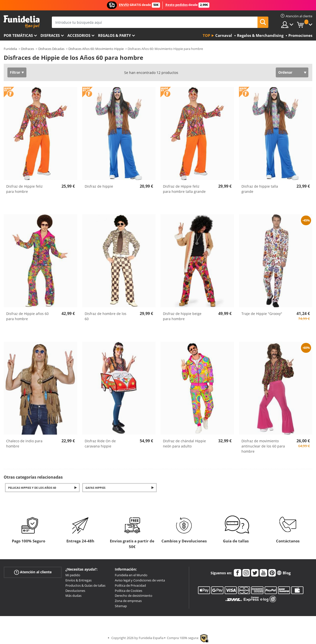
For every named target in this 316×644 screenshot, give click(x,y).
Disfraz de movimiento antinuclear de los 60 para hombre (263, 446)
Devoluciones (75, 591)
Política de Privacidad (130, 585)
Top (206, 35)
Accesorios (79, 35)
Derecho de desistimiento (134, 596)
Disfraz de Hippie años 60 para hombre (27, 316)
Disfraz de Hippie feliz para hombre (24, 189)
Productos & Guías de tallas (85, 585)
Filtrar (15, 72)
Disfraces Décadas (51, 49)
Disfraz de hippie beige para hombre (182, 316)
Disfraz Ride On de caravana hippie (100, 444)
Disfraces (50, 35)
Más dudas (73, 596)
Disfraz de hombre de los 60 (106, 316)
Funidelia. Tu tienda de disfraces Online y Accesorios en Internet (22, 22)
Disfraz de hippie (99, 186)
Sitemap (121, 606)
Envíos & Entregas (79, 580)
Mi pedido (73, 575)
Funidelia (10, 49)
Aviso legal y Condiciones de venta (140, 580)
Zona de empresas (128, 601)
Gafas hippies (95, 488)
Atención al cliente (33, 572)
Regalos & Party (114, 35)
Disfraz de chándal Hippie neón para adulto (184, 444)
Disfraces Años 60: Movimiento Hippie (96, 49)
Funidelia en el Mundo (131, 575)
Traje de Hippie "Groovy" (262, 314)
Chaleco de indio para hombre (24, 444)
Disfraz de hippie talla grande (260, 189)
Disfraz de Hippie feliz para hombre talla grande (184, 189)
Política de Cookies (128, 591)
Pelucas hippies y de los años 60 (32, 488)
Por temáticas (18, 35)
